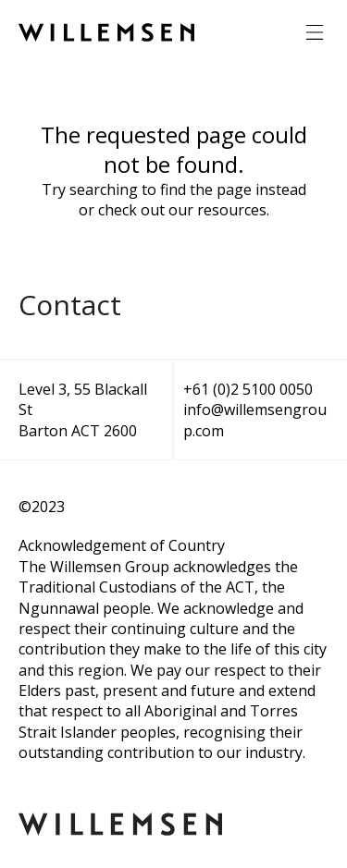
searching (104, 189)
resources (232, 210)
